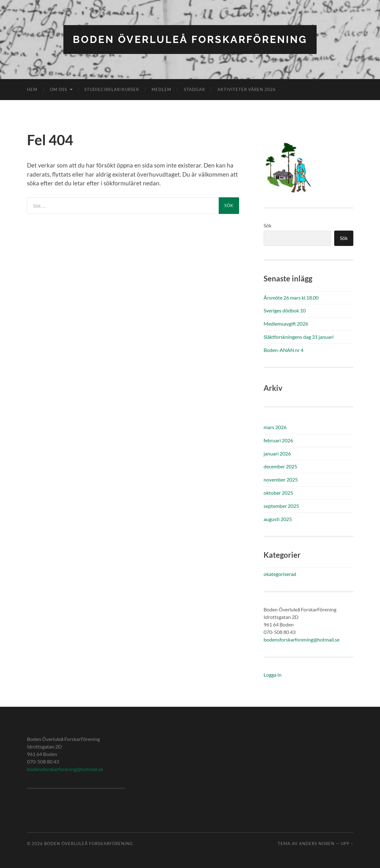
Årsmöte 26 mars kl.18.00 (291, 298)
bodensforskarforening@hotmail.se (302, 639)
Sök (268, 225)
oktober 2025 (278, 493)
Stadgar (194, 89)
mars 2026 (275, 427)
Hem (32, 89)
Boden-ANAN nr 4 (284, 350)
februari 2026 (278, 440)
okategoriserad (280, 574)
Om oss (59, 89)
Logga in (273, 675)
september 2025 (281, 506)
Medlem (161, 89)
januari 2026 (277, 453)
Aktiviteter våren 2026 (247, 89)
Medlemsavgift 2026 (286, 324)
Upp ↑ (347, 844)
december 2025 (280, 466)
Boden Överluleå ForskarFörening (190, 39)
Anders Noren (317, 844)
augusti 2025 (278, 519)
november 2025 (281, 479)
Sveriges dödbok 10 (285, 310)
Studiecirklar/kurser (112, 89)
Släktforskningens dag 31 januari (299, 337)
